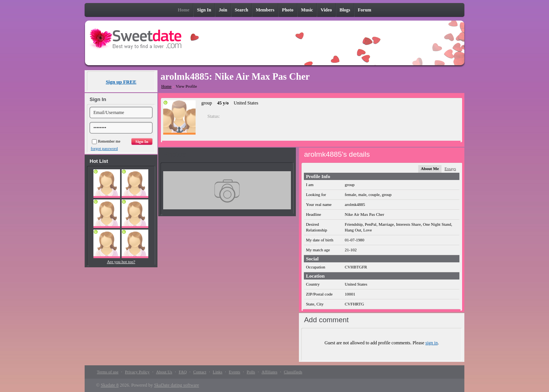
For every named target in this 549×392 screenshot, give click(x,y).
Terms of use (108, 372)
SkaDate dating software (177, 385)
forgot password (104, 148)
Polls (251, 372)
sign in (432, 343)
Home (166, 86)
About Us (164, 372)
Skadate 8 (110, 385)
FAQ (183, 372)
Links (218, 372)
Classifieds (293, 372)
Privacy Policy (137, 372)
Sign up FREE (121, 82)
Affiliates (269, 372)
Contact (200, 372)
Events (234, 372)
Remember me (106, 141)
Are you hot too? (121, 262)
